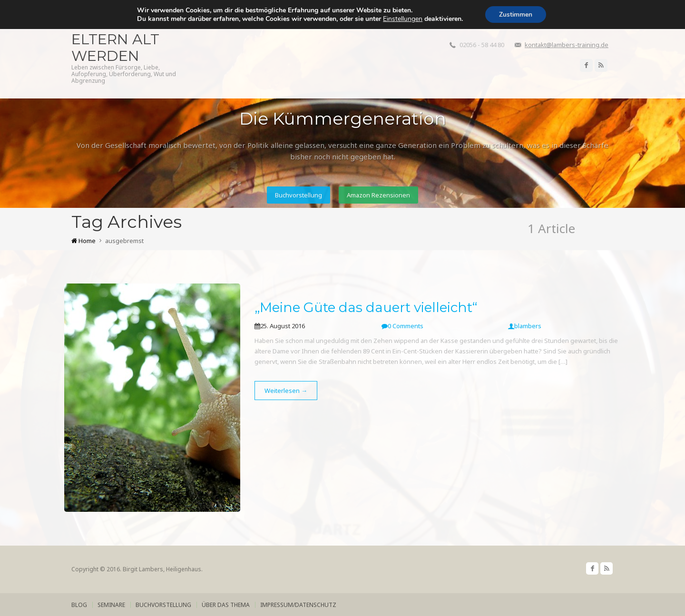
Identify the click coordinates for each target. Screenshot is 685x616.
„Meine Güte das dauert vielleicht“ (366, 307)
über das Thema (226, 605)
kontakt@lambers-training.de (567, 45)
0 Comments (402, 326)
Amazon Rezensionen (379, 195)
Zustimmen (516, 15)
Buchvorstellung (298, 195)
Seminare (111, 605)
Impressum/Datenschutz (298, 605)
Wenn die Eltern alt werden (115, 39)
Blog (79, 605)
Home (83, 241)
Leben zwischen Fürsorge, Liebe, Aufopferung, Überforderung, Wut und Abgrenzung (124, 74)
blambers (525, 326)
